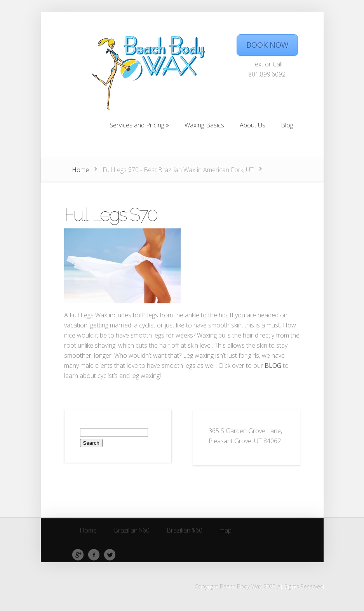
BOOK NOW (267, 45)
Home (80, 170)
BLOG (273, 366)
